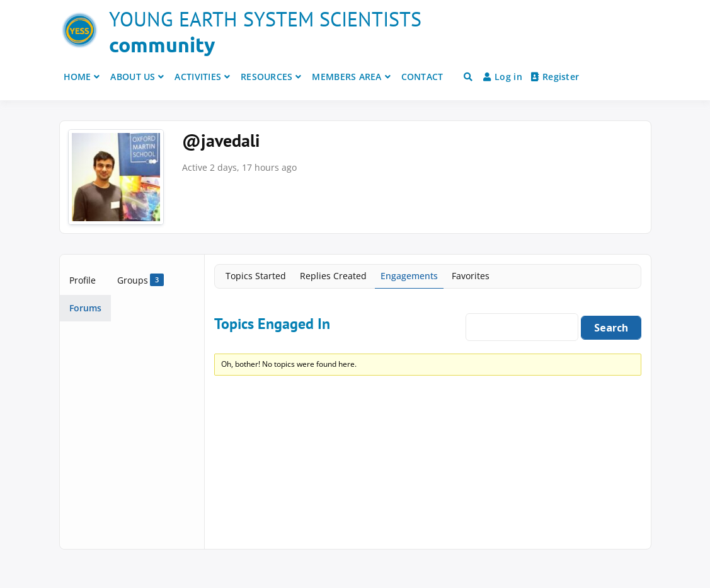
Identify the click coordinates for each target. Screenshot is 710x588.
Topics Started (256, 276)
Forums (85, 308)
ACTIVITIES (198, 77)
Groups (140, 280)
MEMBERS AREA (346, 77)
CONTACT (422, 77)
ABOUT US (133, 77)
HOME (77, 77)
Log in (503, 77)
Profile (83, 280)
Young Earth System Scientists (265, 19)
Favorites (471, 276)
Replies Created (333, 276)
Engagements (409, 276)
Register (555, 77)
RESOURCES (267, 77)
